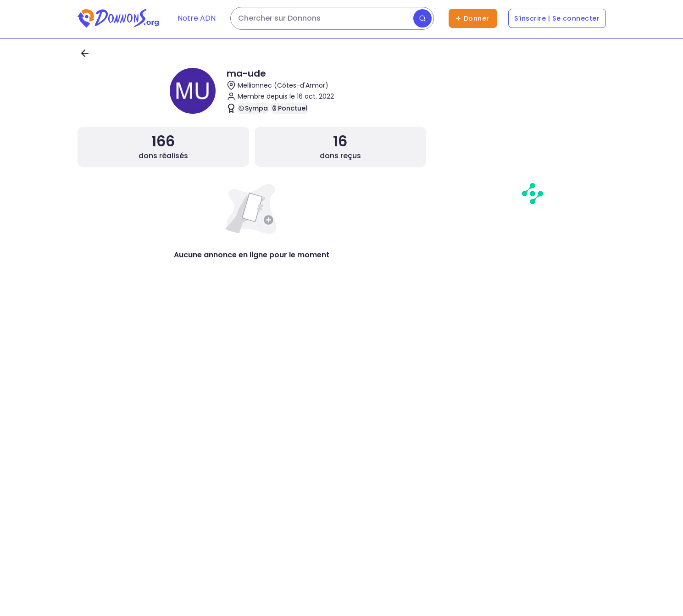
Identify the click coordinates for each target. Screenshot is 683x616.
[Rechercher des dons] (332, 18)
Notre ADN (197, 18)
